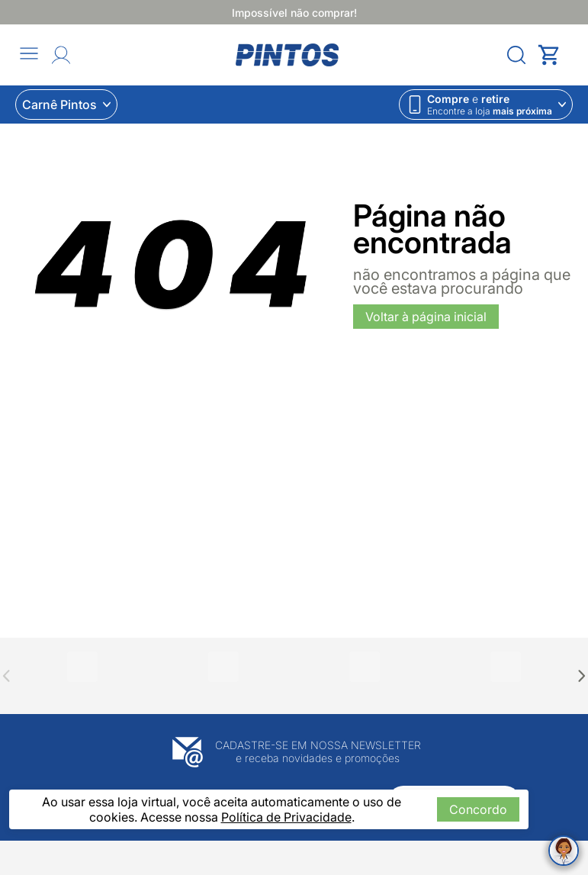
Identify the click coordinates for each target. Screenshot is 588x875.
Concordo (478, 809)
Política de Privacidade (286, 817)
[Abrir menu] (29, 55)
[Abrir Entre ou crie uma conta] (61, 55)
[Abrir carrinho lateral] (555, 55)
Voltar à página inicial (426, 317)
